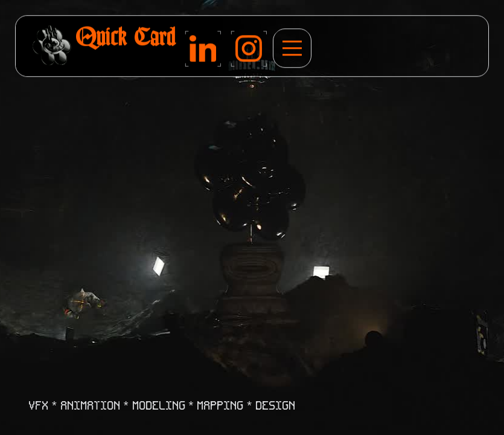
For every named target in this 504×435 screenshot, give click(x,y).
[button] (292, 49)
